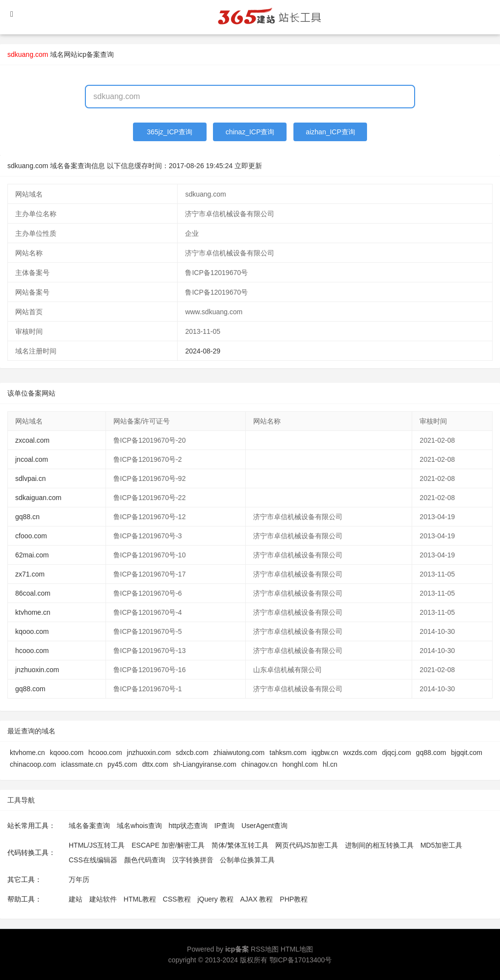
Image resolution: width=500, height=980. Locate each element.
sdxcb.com (192, 753)
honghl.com (300, 764)
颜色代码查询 (145, 860)
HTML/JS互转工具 (97, 845)
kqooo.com (32, 631)
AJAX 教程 (257, 899)
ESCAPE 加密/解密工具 (168, 845)
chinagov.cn (260, 764)
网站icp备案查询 (89, 54)
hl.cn (330, 764)
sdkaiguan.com (38, 498)
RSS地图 (265, 949)
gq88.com (30, 689)
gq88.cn (27, 517)
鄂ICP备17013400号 (301, 960)
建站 (76, 899)
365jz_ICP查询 (170, 132)
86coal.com (33, 593)
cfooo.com (31, 536)
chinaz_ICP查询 (250, 132)
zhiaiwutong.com (239, 753)
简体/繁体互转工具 (240, 845)
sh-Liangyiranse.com (205, 764)
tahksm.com (288, 753)
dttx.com (155, 764)
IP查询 (224, 826)
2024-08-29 (203, 351)
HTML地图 (297, 949)
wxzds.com (360, 753)
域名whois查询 (139, 826)
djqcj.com (396, 753)
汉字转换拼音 (193, 860)
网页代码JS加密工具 (307, 845)
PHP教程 (294, 899)
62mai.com (32, 555)
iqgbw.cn (325, 753)
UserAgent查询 (264, 826)
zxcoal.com (32, 440)
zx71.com (30, 574)
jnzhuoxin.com (37, 670)
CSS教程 (177, 899)
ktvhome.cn (33, 612)
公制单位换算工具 (247, 860)
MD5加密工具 (442, 845)
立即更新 (248, 166)
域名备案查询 (89, 826)
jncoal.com (32, 459)
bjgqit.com (467, 753)
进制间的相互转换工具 (379, 845)
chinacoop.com (33, 764)
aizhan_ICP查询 (330, 132)
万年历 (79, 879)
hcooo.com (32, 651)
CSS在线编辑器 (93, 860)
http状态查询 (188, 826)
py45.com (122, 764)
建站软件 (103, 899)
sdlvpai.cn (30, 478)
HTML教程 (140, 899)
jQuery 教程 (215, 899)
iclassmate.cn (82, 764)
